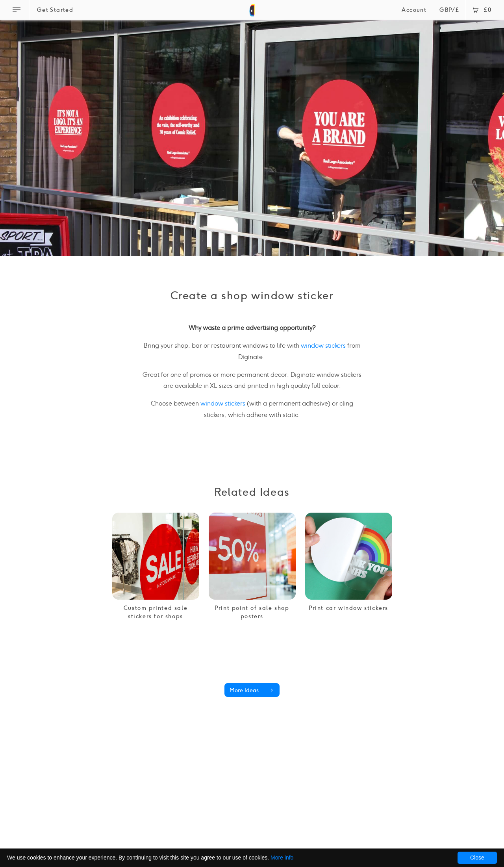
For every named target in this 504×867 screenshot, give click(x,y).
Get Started (55, 10)
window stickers (323, 346)
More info (282, 858)
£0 (482, 10)
